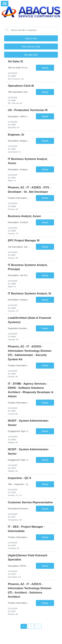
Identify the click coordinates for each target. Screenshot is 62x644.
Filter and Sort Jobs (31, 47)
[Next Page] (38, 626)
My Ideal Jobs (31, 55)
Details (45, 68)
